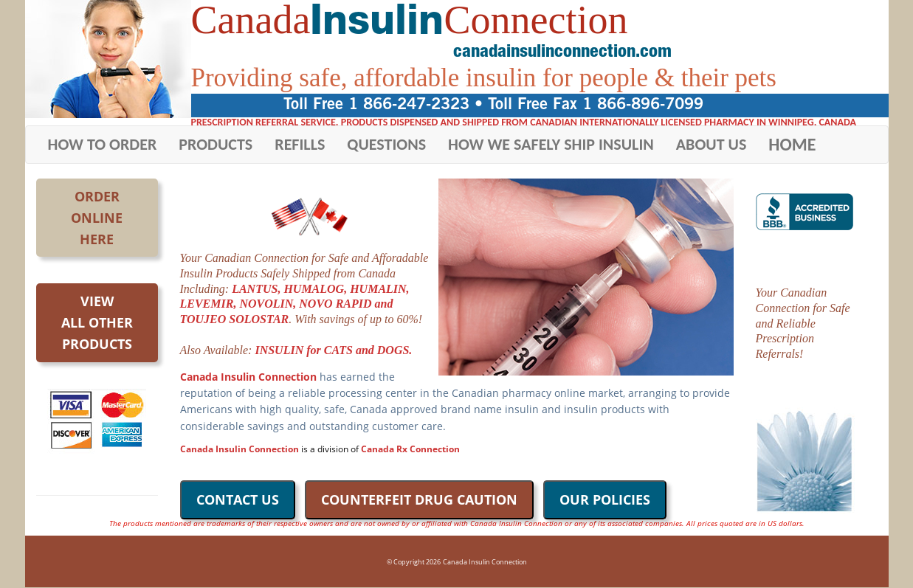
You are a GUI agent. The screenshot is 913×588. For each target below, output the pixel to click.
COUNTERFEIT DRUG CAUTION (419, 499)
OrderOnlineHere (97, 218)
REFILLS (300, 144)
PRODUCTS (216, 144)
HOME (792, 144)
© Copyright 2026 (414, 562)
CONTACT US (238, 499)
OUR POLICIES (605, 499)
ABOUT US (712, 144)
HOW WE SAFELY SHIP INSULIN (551, 144)
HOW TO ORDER (103, 144)
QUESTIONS (386, 144)
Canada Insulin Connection (485, 562)
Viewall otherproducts (97, 322)
